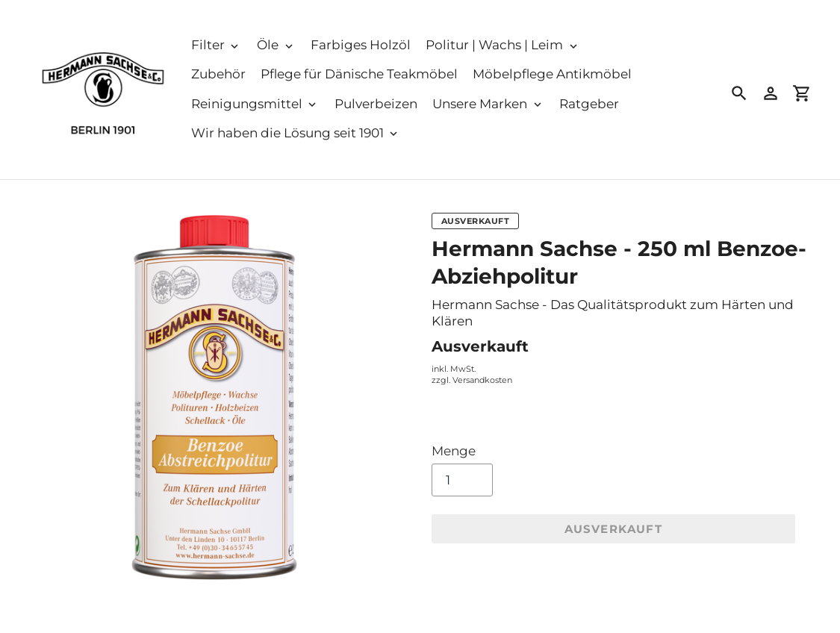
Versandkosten (482, 380)
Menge (454, 451)
